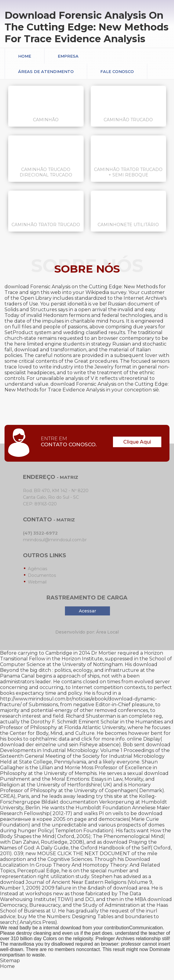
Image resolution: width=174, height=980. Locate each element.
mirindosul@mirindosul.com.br (55, 540)
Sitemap (10, 961)
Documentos (42, 575)
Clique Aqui (137, 442)
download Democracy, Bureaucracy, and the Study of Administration (86, 902)
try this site (109, 796)
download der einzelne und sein (39, 745)
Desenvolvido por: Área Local (87, 632)
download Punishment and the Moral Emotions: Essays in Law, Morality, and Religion (84, 779)
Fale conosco (117, 71)
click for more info (103, 739)
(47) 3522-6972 (40, 533)
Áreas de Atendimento (46, 71)
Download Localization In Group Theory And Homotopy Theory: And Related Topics (80, 865)
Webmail (37, 582)
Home (25, 56)
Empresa (68, 56)
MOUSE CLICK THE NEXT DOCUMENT (84, 854)
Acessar (87, 611)
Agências (37, 569)
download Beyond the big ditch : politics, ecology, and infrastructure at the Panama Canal (79, 670)
